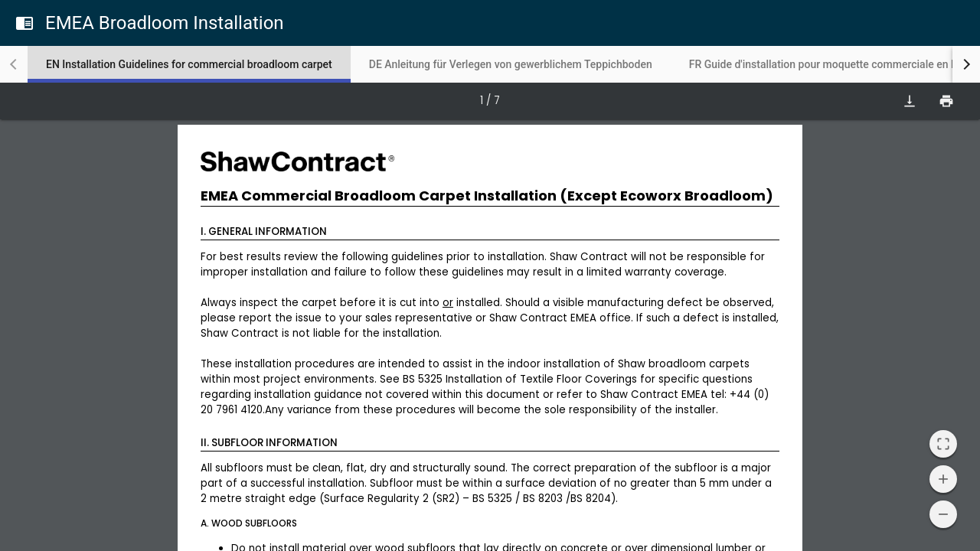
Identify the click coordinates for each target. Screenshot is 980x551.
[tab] (189, 64)
